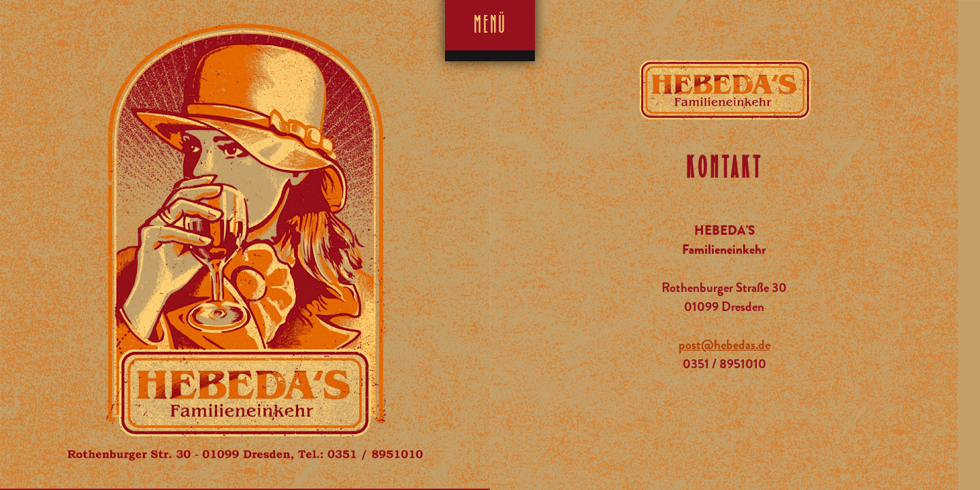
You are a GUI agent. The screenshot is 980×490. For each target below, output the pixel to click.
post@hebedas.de (724, 345)
